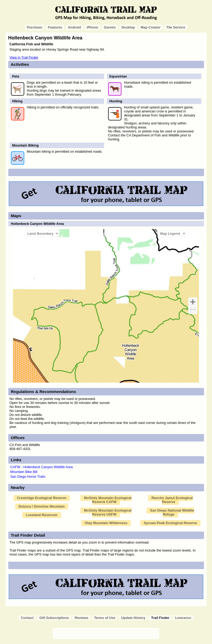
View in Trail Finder (24, 57)
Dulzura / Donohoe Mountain (42, 506)
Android (74, 27)
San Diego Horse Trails (28, 477)
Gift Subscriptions (54, 618)
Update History (133, 618)
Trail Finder (160, 618)
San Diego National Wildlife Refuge (172, 512)
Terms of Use (105, 618)
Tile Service (176, 27)
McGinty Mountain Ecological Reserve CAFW (108, 500)
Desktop (128, 27)
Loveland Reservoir (42, 515)
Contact (27, 618)
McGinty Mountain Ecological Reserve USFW (108, 512)
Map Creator (151, 27)
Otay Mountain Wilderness (106, 523)
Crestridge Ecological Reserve (42, 498)
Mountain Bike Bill (24, 472)
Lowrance (183, 618)
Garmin (110, 27)
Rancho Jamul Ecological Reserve (172, 500)
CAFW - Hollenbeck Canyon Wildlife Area (42, 467)
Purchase (35, 27)
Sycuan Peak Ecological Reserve (170, 523)
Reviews (81, 618)
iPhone (92, 27)
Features (55, 27)
